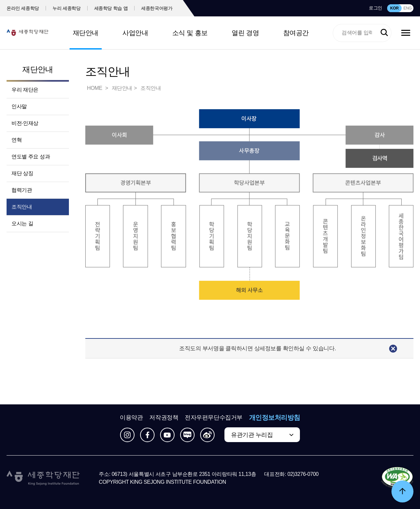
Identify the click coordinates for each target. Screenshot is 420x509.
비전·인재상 (25, 123)
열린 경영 (245, 33)
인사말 (19, 106)
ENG (407, 8)
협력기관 (22, 190)
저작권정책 (164, 417)
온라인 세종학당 (23, 8)
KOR (394, 8)
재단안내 (86, 33)
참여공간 (296, 33)
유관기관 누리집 (252, 435)
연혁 (17, 140)
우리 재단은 (25, 90)
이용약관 (131, 417)
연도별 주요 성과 (31, 157)
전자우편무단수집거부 (214, 417)
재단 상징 (22, 173)
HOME (95, 88)
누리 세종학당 (66, 8)
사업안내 (135, 33)
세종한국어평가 (157, 8)
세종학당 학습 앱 (111, 8)
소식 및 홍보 (190, 33)
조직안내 (22, 207)
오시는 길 (22, 224)
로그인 (376, 8)
